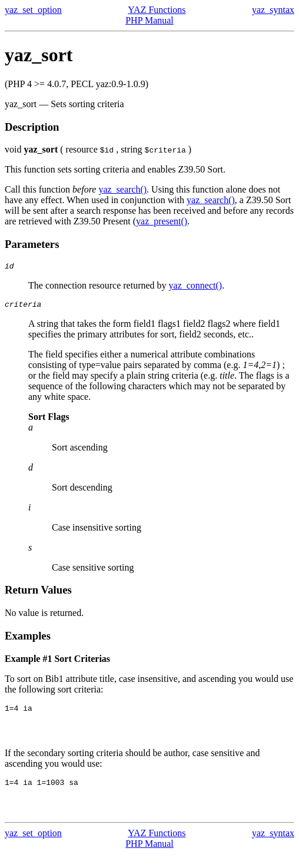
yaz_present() (162, 221)
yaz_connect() (196, 287)
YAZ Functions (157, 10)
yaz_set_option (33, 10)
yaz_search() (122, 189)
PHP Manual (149, 20)
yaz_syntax (273, 10)
